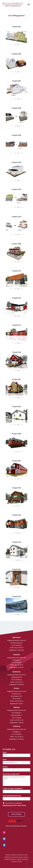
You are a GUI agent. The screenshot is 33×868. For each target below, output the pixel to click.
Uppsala (19, 859)
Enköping (7, 859)
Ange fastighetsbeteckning (12, 796)
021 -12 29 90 (19, 665)
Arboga (20, 857)
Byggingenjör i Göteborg (17, 739)
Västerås (8, 855)
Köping (16, 857)
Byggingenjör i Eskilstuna (17, 684)
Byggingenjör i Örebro (17, 704)
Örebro (20, 862)
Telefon (6, 767)
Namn (5, 752)
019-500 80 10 (19, 701)
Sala (26, 855)
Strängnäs (25, 859)
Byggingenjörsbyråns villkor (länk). (15, 805)
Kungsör (25, 857)
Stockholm (14, 862)
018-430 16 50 (19, 720)
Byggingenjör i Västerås (16, 667)
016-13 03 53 (19, 682)
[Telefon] (16, 770)
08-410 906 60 (19, 648)
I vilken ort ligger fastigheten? (13, 789)
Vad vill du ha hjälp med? (12, 774)
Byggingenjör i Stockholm (16, 650)
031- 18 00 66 (19, 737)
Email (5, 760)
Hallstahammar (9, 857)
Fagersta (13, 855)
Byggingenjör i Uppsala (16, 722)
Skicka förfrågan (17, 814)
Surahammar (20, 855)
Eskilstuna (13, 859)
